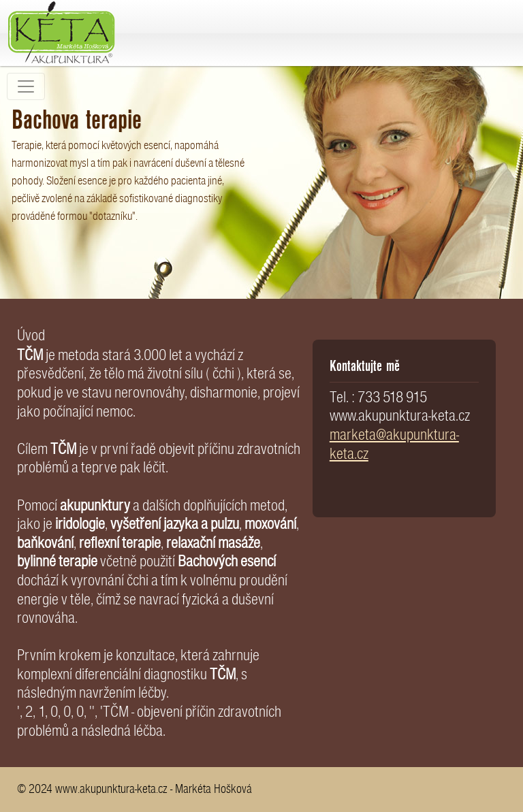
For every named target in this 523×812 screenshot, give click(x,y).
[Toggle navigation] (26, 86)
